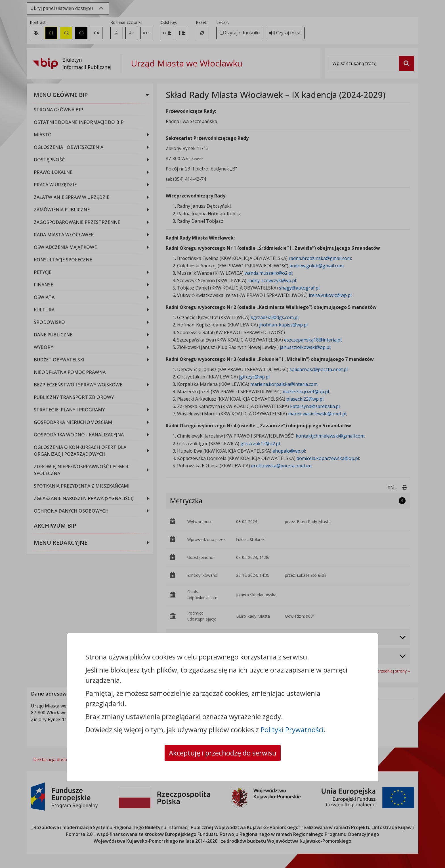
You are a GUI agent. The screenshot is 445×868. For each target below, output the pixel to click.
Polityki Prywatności (292, 729)
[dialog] (222, 434)
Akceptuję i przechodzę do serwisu (223, 753)
